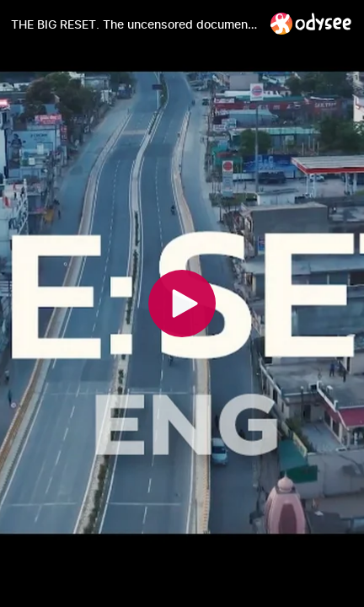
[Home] (311, 23)
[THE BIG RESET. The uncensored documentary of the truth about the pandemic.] (134, 24)
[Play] (182, 303)
